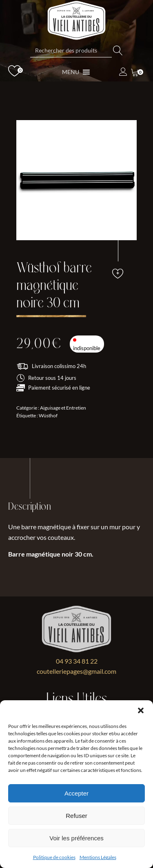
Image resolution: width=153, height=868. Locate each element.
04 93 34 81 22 (77, 661)
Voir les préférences (76, 838)
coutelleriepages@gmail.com (76, 671)
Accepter (76, 793)
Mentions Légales (98, 857)
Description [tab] (30, 507)
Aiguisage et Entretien (63, 408)
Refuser (76, 816)
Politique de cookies (54, 857)
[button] (141, 710)
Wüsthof (48, 415)
